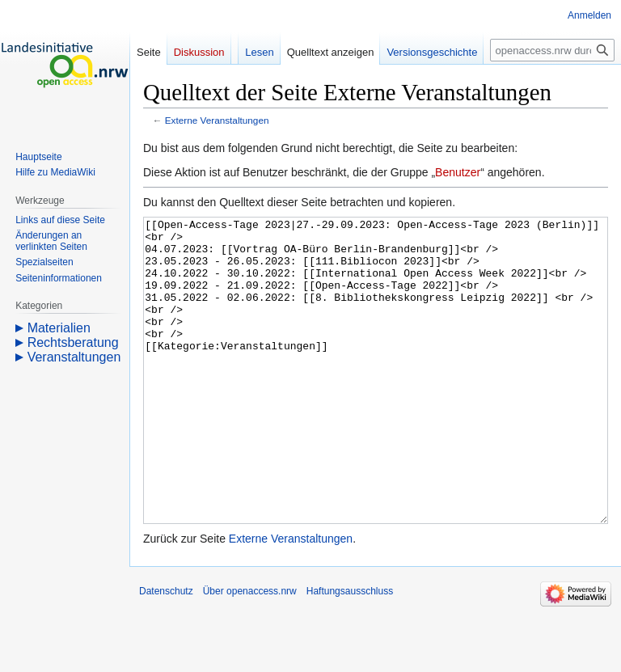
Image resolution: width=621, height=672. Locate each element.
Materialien (59, 328)
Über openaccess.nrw (250, 652)
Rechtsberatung (73, 342)
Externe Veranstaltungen (217, 120)
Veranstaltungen (74, 357)
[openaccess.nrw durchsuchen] (552, 50)
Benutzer (458, 172)
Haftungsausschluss (350, 652)
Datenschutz (166, 652)
